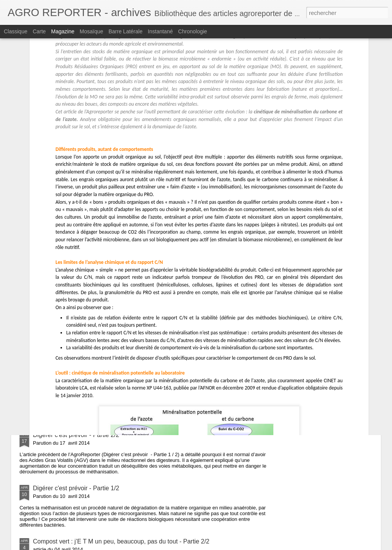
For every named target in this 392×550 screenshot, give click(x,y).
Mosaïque (91, 31)
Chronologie (193, 31)
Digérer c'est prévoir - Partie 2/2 (76, 435)
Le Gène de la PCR (60, 328)
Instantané (160, 31)
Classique (16, 31)
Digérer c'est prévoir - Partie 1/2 (76, 488)
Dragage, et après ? (60, 382)
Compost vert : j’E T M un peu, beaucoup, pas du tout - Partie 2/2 (121, 541)
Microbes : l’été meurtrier (67, 281)
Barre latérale (125, 31)
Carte (39, 31)
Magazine (63, 31)
